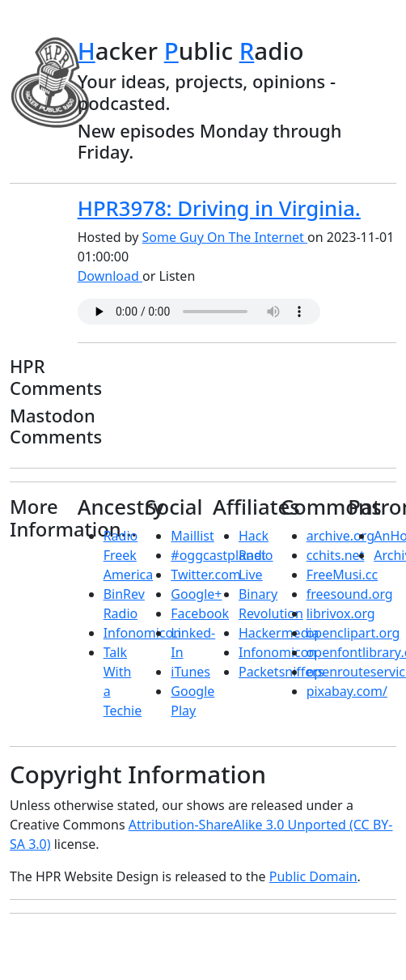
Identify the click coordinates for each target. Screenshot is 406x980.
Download (110, 276)
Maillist (192, 536)
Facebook (200, 613)
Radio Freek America (129, 555)
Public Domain (313, 876)
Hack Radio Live (256, 555)
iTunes (190, 672)
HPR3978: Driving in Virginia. (219, 208)
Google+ (196, 594)
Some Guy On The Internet (225, 237)
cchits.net (336, 555)
